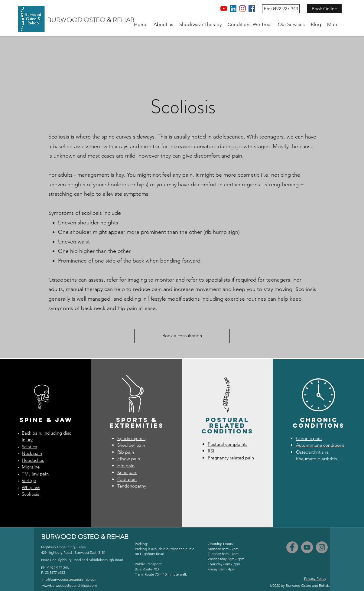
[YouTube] (224, 8)
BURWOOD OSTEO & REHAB (91, 20)
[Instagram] (242, 8)
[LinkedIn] (233, 8)
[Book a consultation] (182, 336)
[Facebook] (252, 8)
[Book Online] (324, 9)
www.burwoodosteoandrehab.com (70, 585)
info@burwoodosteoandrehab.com (69, 579)
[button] (163, 24)
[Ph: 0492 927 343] (281, 9)
